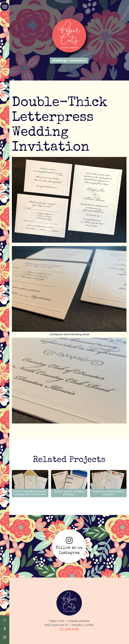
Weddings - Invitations (69, 60)
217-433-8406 (69, 629)
